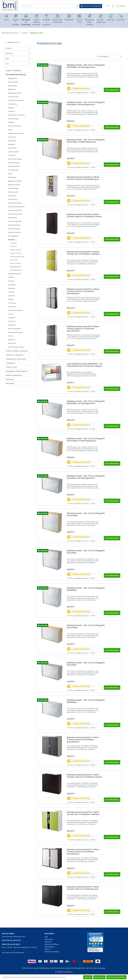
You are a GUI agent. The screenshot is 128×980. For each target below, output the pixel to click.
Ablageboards (13, 78)
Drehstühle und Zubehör (16, 100)
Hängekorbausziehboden (16, 133)
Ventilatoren (12, 325)
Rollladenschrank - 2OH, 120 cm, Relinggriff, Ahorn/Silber (86, 626)
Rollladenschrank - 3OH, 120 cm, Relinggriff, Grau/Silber (86, 552)
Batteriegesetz (50, 947)
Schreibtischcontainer (15, 214)
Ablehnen (88, 977)
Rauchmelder (12, 177)
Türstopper (12, 321)
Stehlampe (11, 288)
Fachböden (13, 246)
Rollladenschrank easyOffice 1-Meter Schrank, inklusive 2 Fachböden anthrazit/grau (83, 852)
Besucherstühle (13, 82)
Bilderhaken (12, 89)
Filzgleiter (11, 108)
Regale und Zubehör (15, 181)
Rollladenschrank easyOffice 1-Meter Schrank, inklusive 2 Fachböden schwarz (84, 776)
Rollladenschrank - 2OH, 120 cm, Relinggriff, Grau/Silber (86, 664)
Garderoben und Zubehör (16, 115)
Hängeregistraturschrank (17, 257)
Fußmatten (11, 111)
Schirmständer (13, 199)
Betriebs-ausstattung (14, 375)
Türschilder (12, 318)
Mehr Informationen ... (60, 977)
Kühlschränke (12, 148)
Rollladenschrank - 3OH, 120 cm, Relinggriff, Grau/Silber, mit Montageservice (86, 103)
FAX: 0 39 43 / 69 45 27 (11, 944)
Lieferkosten (14, 260)
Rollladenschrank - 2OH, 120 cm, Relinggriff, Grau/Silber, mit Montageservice (86, 477)
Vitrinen (10, 336)
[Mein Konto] (113, 6)
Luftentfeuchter (13, 152)
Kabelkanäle (12, 141)
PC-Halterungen (13, 170)
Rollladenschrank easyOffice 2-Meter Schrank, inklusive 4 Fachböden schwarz (84, 215)
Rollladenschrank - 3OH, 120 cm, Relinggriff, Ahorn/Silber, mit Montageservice (86, 141)
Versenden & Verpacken (15, 355)
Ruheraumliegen (13, 188)
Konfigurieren (99, 977)
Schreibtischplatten (14, 232)
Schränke (11, 240)
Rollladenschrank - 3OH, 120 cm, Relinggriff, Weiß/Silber (86, 589)
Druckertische (13, 104)
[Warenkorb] (121, 6)
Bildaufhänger (13, 86)
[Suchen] (77, 6)
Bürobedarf (10, 383)
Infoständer (12, 137)
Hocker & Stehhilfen (15, 126)
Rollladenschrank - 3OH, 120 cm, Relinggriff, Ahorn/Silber (86, 514)
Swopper (11, 299)
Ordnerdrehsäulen (14, 166)
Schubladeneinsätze (15, 274)
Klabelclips (11, 144)
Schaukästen (12, 196)
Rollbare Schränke (15, 263)
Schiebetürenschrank (16, 270)
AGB (46, 937)
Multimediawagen (14, 163)
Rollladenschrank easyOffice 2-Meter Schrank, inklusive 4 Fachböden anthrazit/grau (83, 291)
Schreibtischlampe (14, 229)
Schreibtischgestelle (15, 221)
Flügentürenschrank (16, 253)
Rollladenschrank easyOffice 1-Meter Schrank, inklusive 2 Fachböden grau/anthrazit (83, 740)
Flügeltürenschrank (16, 250)
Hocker (10, 130)
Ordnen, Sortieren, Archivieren (17, 351)
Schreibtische (12, 218)
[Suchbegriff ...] (48, 6)
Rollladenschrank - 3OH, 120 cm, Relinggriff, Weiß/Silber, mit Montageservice (86, 66)
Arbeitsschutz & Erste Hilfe (16, 359)
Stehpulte (11, 292)
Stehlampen (12, 285)
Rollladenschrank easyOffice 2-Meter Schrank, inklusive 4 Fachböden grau (83, 178)
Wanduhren (12, 340)
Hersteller (17, 48)
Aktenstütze (13, 243)
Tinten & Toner (11, 367)
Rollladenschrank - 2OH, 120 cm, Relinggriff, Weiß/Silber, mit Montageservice (86, 402)
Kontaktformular (19, 953)
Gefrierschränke (13, 119)
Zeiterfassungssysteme (16, 347)
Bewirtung (10, 379)
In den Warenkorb (112, 90)
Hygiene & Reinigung (13, 70)
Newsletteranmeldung (52, 952)
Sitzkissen (11, 281)
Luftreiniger (12, 155)
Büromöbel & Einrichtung (16, 75)
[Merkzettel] (108, 6)
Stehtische (12, 296)
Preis (17, 64)
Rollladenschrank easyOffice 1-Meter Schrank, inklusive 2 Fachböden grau (83, 888)
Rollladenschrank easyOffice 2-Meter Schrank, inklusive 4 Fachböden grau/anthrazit (83, 329)
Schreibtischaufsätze (15, 210)
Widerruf (48, 949)
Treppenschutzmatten (15, 310)
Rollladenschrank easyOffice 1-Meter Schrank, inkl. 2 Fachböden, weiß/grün (83, 813)
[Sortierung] (109, 56)
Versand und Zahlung (52, 944)
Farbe (17, 59)
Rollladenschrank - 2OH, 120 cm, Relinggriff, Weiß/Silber (86, 701)
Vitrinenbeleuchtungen (16, 332)
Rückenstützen (13, 192)
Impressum (48, 942)
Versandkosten (59, 968)
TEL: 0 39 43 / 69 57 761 (11, 940)
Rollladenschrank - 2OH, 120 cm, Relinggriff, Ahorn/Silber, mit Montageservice (86, 440)
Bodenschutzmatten (15, 93)
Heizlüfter (11, 122)
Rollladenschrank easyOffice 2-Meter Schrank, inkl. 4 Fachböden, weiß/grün (83, 253)
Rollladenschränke (14, 185)
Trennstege (12, 303)
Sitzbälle (11, 277)
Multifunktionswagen (15, 159)
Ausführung (17, 53)
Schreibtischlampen (14, 225)
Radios (10, 174)
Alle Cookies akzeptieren (116, 977)
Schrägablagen (13, 236)
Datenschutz (49, 939)
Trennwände (12, 307)
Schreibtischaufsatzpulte (16, 207)
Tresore (11, 314)
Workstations (12, 343)
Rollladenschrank (14, 42)
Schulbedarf (10, 363)
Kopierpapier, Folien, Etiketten (17, 371)
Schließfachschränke (15, 203)
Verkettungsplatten (14, 329)
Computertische (13, 97)
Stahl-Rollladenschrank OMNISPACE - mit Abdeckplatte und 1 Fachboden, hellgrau (85, 365)
